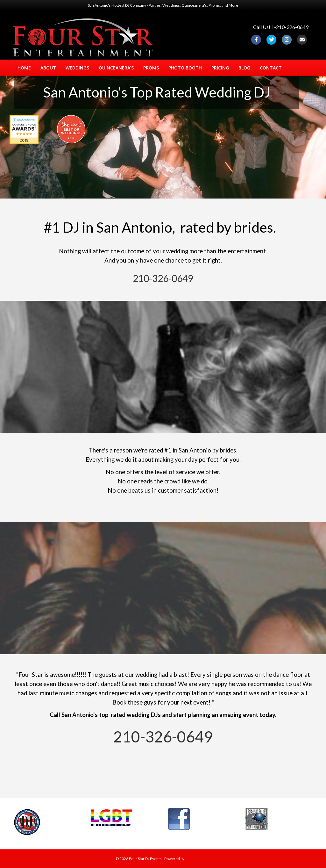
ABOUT (48, 68)
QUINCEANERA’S (116, 68)
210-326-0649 (163, 278)
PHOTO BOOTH (185, 68)
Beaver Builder (198, 859)
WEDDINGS (77, 68)
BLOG (244, 68)
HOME (24, 68)
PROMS (151, 68)
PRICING (220, 68)
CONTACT (271, 68)
